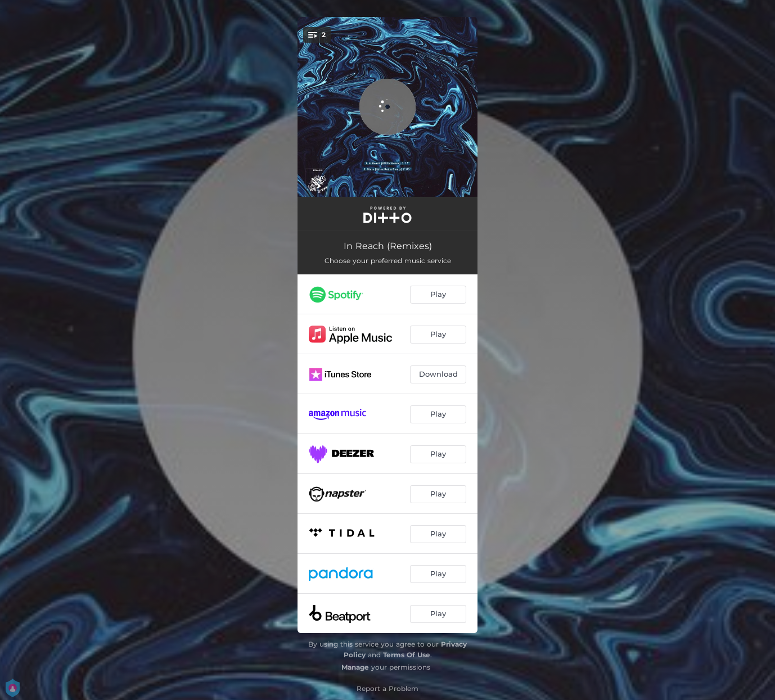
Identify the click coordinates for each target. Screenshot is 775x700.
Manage (355, 667)
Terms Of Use (407, 655)
